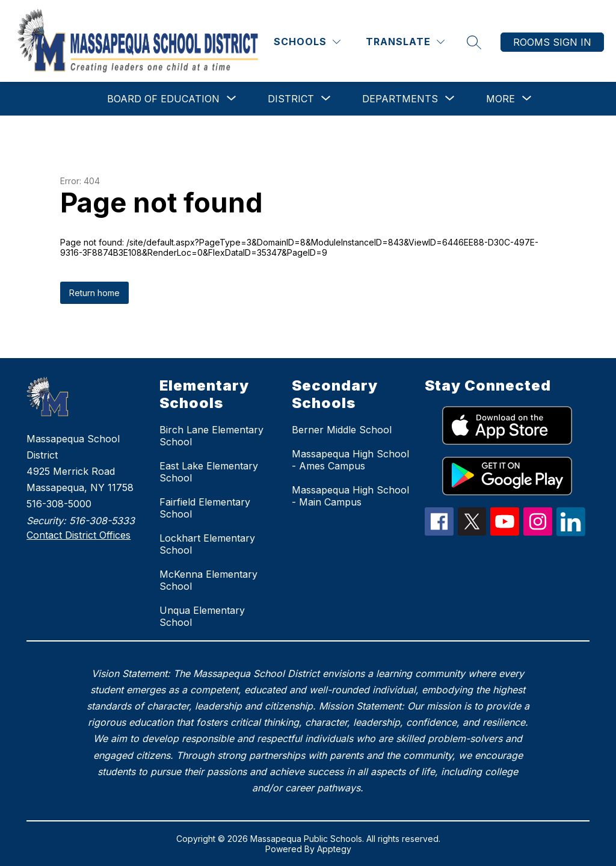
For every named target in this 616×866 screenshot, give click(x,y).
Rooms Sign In (552, 42)
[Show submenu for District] (291, 99)
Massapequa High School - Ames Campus (350, 460)
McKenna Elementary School (208, 580)
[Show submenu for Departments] (400, 99)
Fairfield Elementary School (205, 508)
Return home (94, 293)
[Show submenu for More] (500, 99)
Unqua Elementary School (202, 616)
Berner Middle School (342, 430)
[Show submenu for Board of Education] (163, 99)
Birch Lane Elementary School (211, 436)
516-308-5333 (102, 521)
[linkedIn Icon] (571, 533)
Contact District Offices (79, 535)
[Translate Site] (405, 42)
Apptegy (334, 849)
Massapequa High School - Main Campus (350, 496)
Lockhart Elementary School (207, 544)
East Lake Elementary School (209, 472)
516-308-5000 (59, 504)
